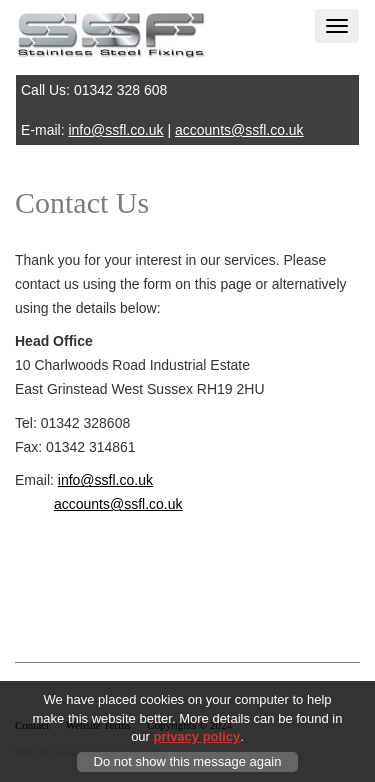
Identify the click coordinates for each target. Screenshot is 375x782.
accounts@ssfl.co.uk (239, 130)
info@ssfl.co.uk (115, 130)
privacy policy (197, 737)
